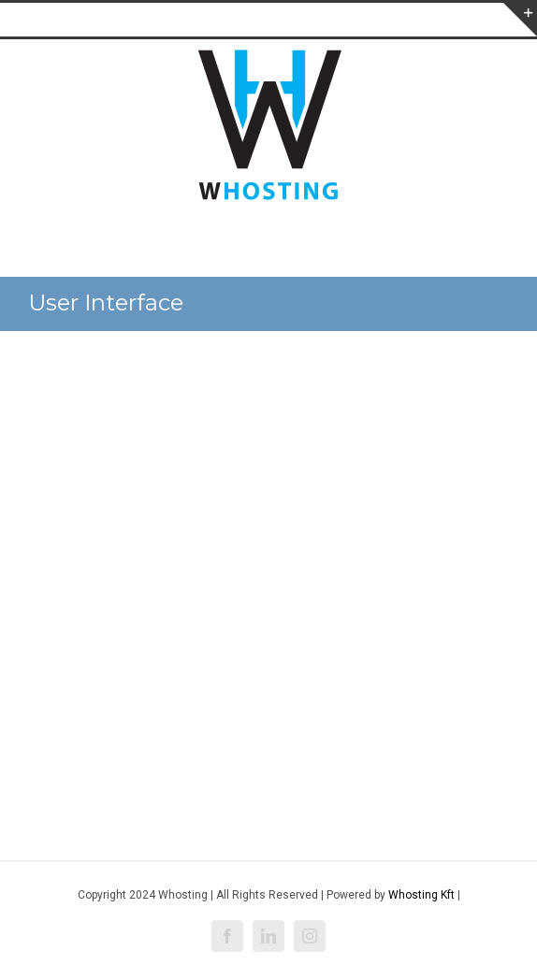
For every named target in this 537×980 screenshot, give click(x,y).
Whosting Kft (421, 895)
